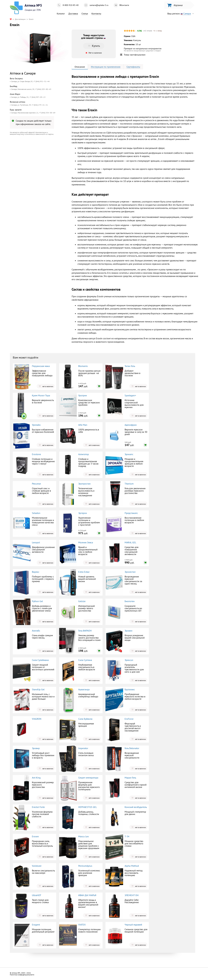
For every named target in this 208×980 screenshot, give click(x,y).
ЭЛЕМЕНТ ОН (132, 895)
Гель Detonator (132, 748)
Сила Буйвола (85, 719)
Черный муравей (133, 925)
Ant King (36, 778)
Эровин (128, 631)
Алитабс (36, 631)
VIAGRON (37, 719)
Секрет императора (88, 778)
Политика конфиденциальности (22, 975)
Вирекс (36, 572)
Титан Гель (130, 366)
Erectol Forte (38, 807)
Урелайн (36, 425)
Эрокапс (129, 454)
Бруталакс (130, 689)
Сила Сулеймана (40, 660)
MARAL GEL (130, 542)
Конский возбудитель (136, 807)
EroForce (129, 719)
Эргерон (83, 513)
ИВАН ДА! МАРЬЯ (87, 895)
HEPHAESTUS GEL (88, 807)
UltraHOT (37, 895)
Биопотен (130, 601)
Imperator (83, 748)
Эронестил (130, 572)
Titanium (129, 484)
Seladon (36, 513)
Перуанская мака (41, 366)
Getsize (82, 601)
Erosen (35, 836)
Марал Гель (130, 778)
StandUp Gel (38, 689)
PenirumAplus (85, 866)
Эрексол (129, 660)
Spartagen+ (130, 395)
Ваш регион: (181, 14)
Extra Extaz (84, 572)
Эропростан (84, 484)
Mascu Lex (83, 836)
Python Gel (37, 601)
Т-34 (127, 836)
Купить (94, 46)
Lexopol (36, 542)
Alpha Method (132, 866)
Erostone (36, 454)
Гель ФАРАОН (85, 631)
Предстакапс (131, 513)
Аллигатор (84, 454)
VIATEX (82, 925)
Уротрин (83, 395)
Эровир (36, 748)
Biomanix (83, 366)
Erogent (36, 925)
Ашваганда (84, 689)
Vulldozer (37, 866)
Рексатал (36, 484)
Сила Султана (85, 660)
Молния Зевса (86, 542)
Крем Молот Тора (41, 395)
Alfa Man (83, 425)
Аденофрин (131, 425)
